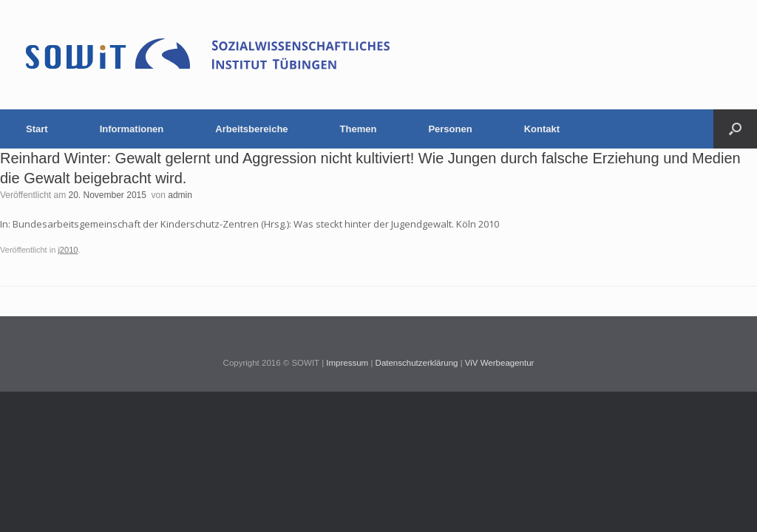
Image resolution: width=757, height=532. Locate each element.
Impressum (347, 363)
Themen (359, 129)
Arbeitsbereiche (251, 129)
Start (37, 129)
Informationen (132, 129)
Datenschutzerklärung (417, 363)
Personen (450, 129)
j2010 (68, 250)
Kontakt (542, 129)
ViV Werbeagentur (500, 363)
